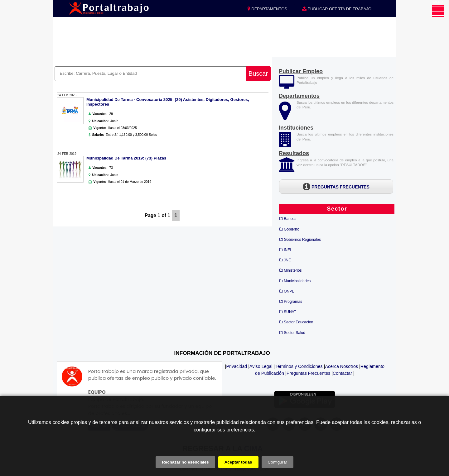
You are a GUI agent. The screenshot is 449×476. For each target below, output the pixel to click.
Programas (293, 302)
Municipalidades (297, 281)
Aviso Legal (261, 366)
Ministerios (293, 270)
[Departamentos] (285, 117)
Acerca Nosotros (341, 366)
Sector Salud (295, 333)
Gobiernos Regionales (302, 240)
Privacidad (237, 366)
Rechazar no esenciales (185, 462)
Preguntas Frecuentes (309, 373)
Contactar (342, 373)
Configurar (278, 462)
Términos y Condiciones (299, 366)
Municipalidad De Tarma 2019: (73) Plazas (126, 158)
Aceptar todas (238, 462)
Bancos (290, 219)
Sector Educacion (298, 322)
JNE (287, 260)
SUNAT (290, 312)
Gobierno (291, 229)
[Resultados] (294, 154)
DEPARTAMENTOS (267, 9)
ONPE (289, 291)
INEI (287, 250)
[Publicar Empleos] (287, 86)
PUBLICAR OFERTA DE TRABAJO (337, 9)
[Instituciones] (285, 144)
